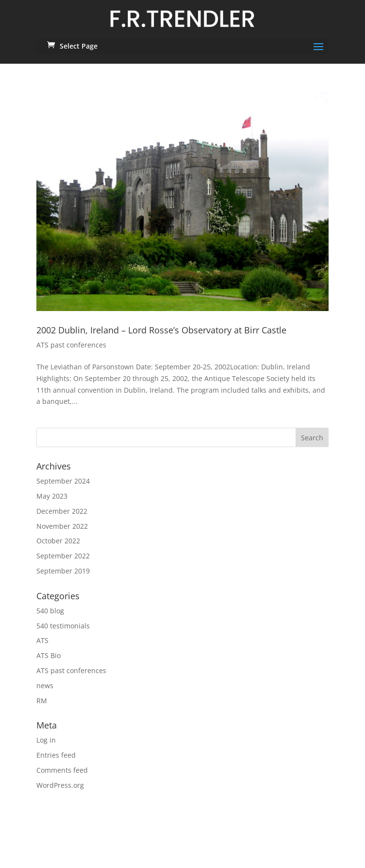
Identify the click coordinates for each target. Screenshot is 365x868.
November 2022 (62, 526)
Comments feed (62, 770)
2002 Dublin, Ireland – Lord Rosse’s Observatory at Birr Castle (161, 330)
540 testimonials (63, 626)
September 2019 (63, 571)
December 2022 (62, 511)
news (45, 686)
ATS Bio (49, 655)
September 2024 (63, 481)
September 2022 (63, 556)
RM (42, 701)
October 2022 (58, 541)
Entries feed (56, 755)
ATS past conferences (71, 345)
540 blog (50, 611)
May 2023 (52, 496)
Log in (46, 740)
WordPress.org (60, 785)
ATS (42, 640)
